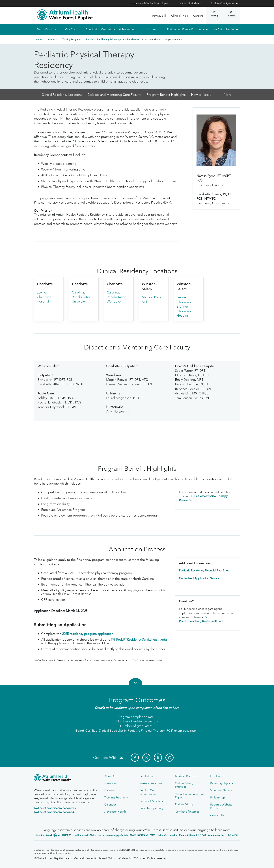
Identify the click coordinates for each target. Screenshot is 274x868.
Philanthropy (218, 797)
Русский (184, 835)
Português (162, 835)
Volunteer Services (222, 790)
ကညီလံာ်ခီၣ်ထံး (121, 835)
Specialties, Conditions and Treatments (111, 29)
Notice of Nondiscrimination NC (55, 808)
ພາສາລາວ (143, 835)
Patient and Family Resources (186, 29)
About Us (52, 39)
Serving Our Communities (148, 792)
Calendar (110, 805)
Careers (198, 16)
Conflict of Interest (187, 812)
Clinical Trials (180, 16)
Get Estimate (148, 776)
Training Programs (72, 39)
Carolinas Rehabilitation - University (83, 297)
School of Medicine (190, 3)
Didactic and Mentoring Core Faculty (115, 95)
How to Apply (201, 95)
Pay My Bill (159, 16)
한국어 (133, 835)
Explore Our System (222, 3)
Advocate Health (115, 812)
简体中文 (66, 835)
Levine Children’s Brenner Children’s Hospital (184, 307)
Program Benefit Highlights (166, 95)
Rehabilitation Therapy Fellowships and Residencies (113, 39)
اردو (224, 835)
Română (173, 835)
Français (82, 835)
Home (39, 39)
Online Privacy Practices (184, 785)
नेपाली (152, 835)
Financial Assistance (152, 801)
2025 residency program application (88, 634)
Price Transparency (152, 808)
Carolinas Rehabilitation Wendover (117, 297)
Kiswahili (195, 835)
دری (75, 835)
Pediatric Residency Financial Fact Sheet (205, 571)
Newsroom (111, 783)
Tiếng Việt (233, 835)
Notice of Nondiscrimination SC (54, 812)
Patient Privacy (184, 804)
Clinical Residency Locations (62, 95)
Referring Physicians (223, 783)
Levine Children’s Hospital (44, 297)
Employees (217, 776)
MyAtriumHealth (224, 29)
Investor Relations (151, 783)
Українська (214, 835)
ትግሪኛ (203, 835)
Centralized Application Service (199, 578)
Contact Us (217, 815)
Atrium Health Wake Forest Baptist (150, 3)
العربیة (49, 835)
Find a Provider (46, 29)
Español (40, 835)
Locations (152, 29)
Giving (214, 14)
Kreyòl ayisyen (105, 835)
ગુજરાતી (92, 835)
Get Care (71, 29)
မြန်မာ (57, 835)
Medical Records (186, 776)
